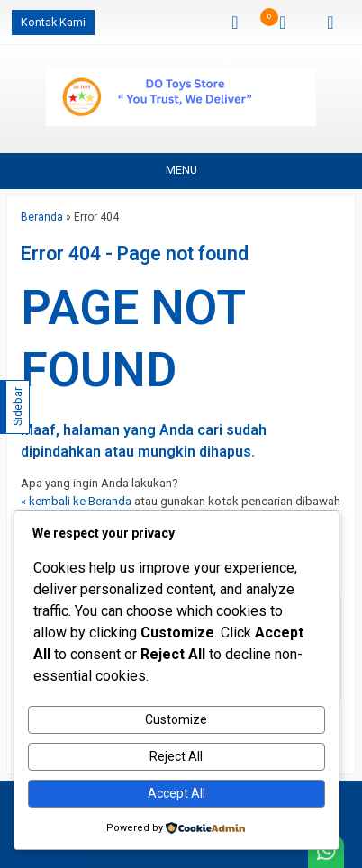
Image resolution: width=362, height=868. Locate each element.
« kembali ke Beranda (76, 501)
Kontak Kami (53, 22)
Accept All (176, 793)
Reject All (176, 756)
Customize (176, 719)
